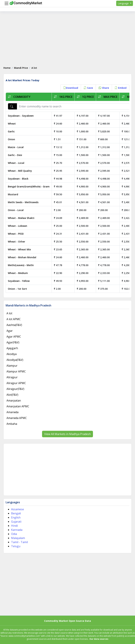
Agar (10, 331)
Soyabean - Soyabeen (21, 116)
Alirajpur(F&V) (15, 389)
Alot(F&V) (12, 395)
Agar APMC (14, 337)
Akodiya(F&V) (15, 360)
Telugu (16, 546)
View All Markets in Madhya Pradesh (67, 434)
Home (7, 68)
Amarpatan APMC (18, 406)
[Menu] (6, 3)
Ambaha (12, 424)
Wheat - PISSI (16, 234)
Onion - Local (16, 210)
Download (71, 88)
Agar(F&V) (13, 342)
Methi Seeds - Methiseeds (23, 202)
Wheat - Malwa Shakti (21, 218)
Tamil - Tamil (19, 542)
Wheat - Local (16, 163)
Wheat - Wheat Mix (19, 249)
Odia (14, 534)
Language (124, 3)
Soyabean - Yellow (19, 281)
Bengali (16, 513)
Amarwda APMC (17, 418)
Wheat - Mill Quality (20, 171)
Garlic (11, 131)
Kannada (17, 530)
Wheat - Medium (18, 273)
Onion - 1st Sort (17, 289)
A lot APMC (14, 319)
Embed (121, 88)
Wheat (12, 124)
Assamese (18, 509)
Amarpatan (14, 400)
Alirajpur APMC (16, 383)
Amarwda (12, 412)
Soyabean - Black (18, 179)
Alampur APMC (16, 371)
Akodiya (12, 354)
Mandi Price (21, 68)
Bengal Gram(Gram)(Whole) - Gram (29, 186)
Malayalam (18, 538)
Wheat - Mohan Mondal (22, 257)
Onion (11, 139)
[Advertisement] (67, 37)
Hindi (14, 526)
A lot (9, 313)
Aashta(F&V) (14, 325)
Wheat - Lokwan (18, 226)
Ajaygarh (12, 348)
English (16, 517)
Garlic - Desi (15, 155)
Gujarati (16, 522)
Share (104, 88)
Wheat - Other (16, 242)
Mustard (13, 194)
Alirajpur (12, 377)
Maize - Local (16, 147)
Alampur (12, 366)
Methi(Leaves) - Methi (21, 265)
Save (88, 88)
